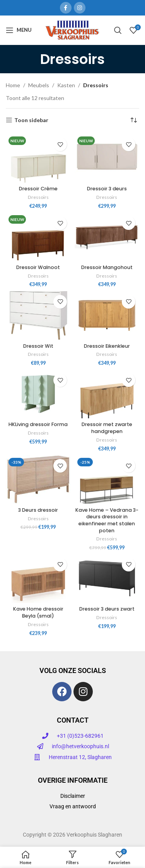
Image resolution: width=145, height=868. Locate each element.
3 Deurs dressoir (38, 510)
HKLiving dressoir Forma (38, 424)
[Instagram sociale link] (80, 8)
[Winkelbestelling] (133, 120)
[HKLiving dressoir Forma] (38, 394)
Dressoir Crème (38, 189)
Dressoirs (38, 197)
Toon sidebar (31, 120)
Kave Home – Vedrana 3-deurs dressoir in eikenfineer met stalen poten (107, 520)
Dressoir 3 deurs (107, 189)
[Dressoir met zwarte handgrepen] (107, 394)
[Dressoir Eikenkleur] (107, 316)
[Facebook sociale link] (66, 8)
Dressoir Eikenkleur (107, 346)
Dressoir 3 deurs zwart (107, 609)
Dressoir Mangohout (107, 267)
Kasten (66, 85)
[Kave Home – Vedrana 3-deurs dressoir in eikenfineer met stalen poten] (107, 480)
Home (13, 85)
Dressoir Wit (38, 346)
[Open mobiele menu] (19, 30)
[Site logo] (72, 29)
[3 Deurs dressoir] (38, 480)
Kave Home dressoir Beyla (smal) (38, 612)
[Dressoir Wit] (38, 316)
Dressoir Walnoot (38, 267)
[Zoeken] (118, 30)
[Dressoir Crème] (38, 158)
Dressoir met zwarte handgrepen (107, 428)
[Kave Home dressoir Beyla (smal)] (38, 578)
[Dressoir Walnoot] (38, 237)
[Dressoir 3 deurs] (107, 158)
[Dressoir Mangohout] (107, 237)
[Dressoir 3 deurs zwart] (107, 578)
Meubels (39, 85)
